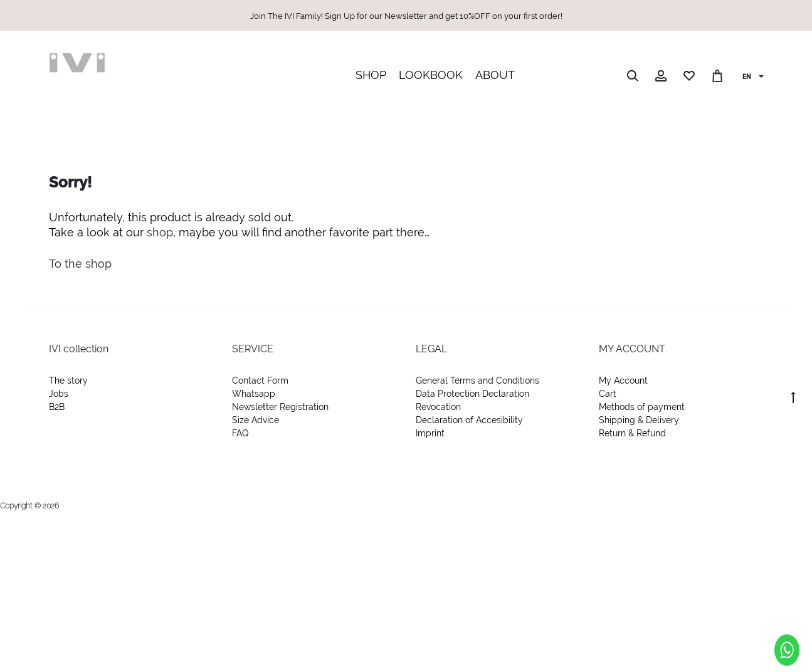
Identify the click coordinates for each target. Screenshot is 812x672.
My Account (623, 381)
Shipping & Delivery (639, 420)
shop (160, 232)
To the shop (80, 264)
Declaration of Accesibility (469, 420)
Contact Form (260, 381)
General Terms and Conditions (477, 381)
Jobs (59, 394)
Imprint (430, 433)
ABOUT (495, 75)
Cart (608, 394)
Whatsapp (254, 394)
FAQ (240, 433)
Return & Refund (632, 433)
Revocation (438, 407)
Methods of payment (642, 407)
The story (68, 381)
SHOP (371, 75)
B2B (57, 407)
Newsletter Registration (280, 407)
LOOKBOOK (431, 75)
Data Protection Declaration (472, 394)
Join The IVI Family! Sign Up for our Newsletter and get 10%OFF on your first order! (406, 16)
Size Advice (256, 420)
